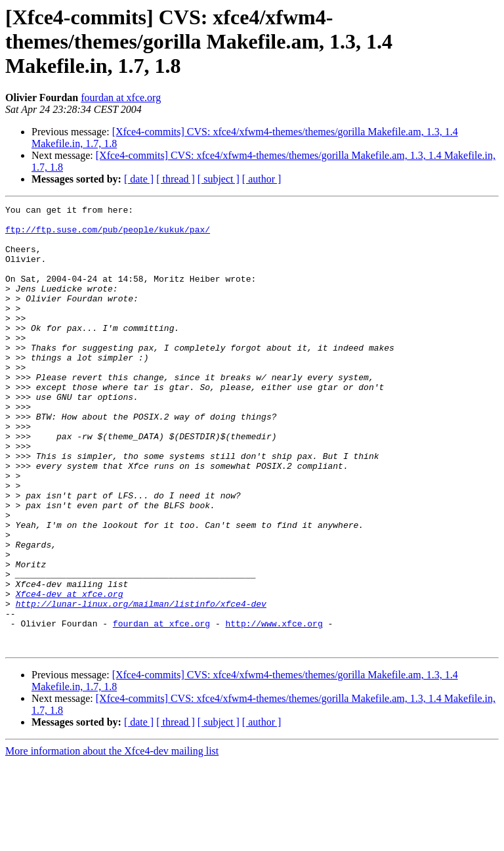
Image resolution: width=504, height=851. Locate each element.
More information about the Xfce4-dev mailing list (112, 840)
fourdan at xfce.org (121, 98)
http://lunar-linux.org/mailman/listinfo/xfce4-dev (141, 684)
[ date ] (139, 179)
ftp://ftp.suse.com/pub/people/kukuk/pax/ (108, 235)
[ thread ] (176, 179)
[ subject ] (219, 179)
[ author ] (262, 179)
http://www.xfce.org (274, 708)
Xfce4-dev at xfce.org (70, 672)
